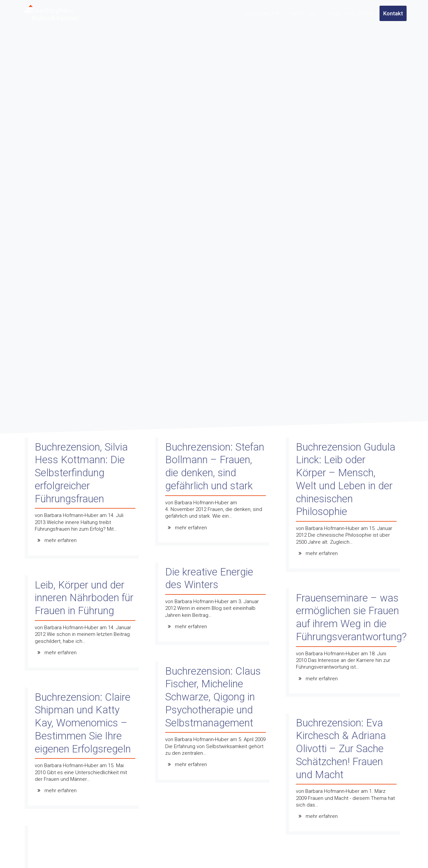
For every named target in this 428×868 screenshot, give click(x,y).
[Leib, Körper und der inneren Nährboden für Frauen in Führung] (83, 625)
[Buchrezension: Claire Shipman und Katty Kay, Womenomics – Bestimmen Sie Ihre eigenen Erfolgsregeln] (83, 750)
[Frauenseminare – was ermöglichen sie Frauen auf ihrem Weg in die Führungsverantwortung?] (345, 644)
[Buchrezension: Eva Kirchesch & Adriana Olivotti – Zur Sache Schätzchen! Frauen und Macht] (345, 776)
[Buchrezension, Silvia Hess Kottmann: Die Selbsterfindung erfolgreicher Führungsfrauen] (83, 500)
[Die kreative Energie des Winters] (214, 605)
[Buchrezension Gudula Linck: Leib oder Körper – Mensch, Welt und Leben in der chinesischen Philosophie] (345, 506)
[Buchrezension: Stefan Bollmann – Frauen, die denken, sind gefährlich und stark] (214, 493)
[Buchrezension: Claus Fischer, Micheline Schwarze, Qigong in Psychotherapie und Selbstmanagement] (214, 724)
